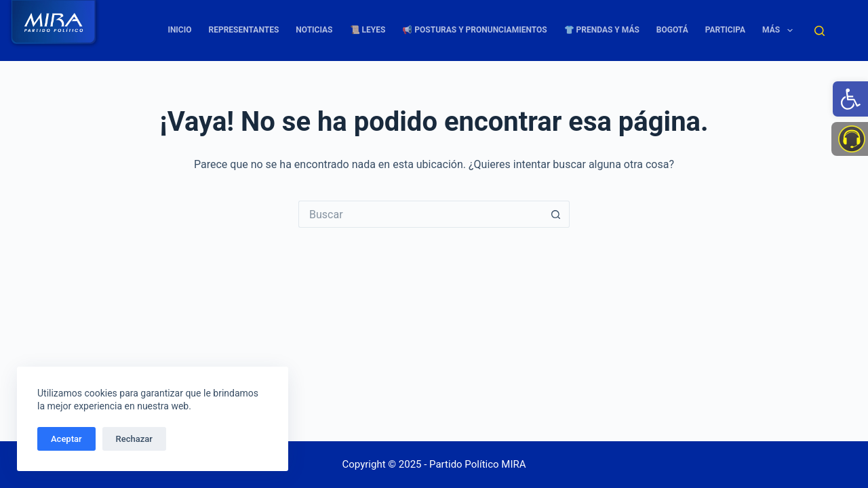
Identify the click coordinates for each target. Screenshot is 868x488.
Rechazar (134, 439)
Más (780, 30)
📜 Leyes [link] (368, 30)
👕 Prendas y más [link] (602, 30)
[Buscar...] (420, 214)
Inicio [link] (179, 30)
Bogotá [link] (672, 30)
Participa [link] (725, 30)
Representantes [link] (244, 30)
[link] (850, 99)
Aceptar (66, 439)
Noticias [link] (314, 30)
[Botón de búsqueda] (556, 214)
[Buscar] (820, 31)
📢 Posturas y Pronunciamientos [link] (474, 30)
